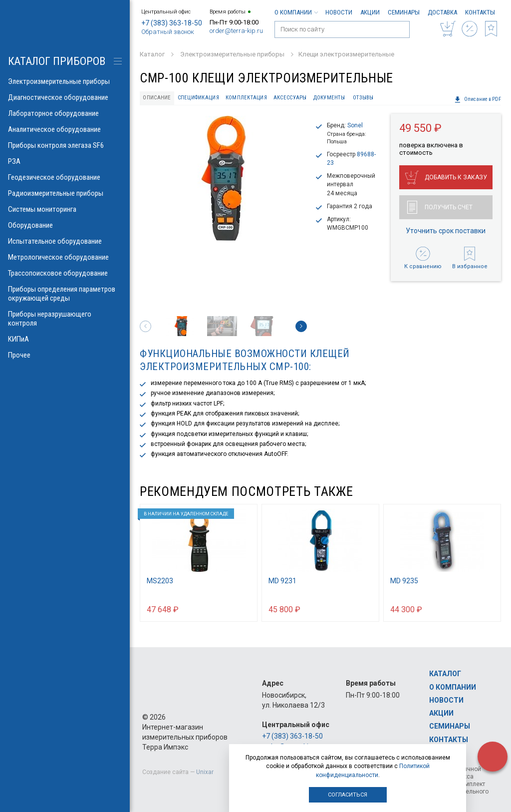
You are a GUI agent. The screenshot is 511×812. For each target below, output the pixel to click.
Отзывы (363, 98)
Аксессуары (290, 98)
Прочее (65, 355)
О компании (296, 12)
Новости (339, 12)
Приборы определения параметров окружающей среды (65, 294)
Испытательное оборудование (65, 241)
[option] (223, 178)
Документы (329, 98)
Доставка (442, 12)
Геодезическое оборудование (65, 177)
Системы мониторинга (65, 209)
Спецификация (198, 98)
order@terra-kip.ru (236, 31)
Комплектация (246, 98)
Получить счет (440, 207)
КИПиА (65, 339)
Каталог (445, 674)
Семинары (404, 12)
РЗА (65, 161)
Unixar (205, 772)
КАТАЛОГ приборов (57, 61)
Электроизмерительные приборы (65, 81)
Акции (370, 12)
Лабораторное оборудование (65, 113)
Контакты (480, 12)
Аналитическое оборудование (65, 129)
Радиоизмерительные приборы (65, 193)
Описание (157, 98)
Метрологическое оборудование (65, 257)
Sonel (355, 125)
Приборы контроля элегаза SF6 (65, 145)
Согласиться (348, 795)
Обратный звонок (168, 32)
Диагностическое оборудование (65, 97)
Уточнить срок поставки (446, 231)
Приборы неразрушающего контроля (65, 319)
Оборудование (65, 225)
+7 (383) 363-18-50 (172, 23)
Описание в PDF (478, 99)
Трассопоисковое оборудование (65, 273)
